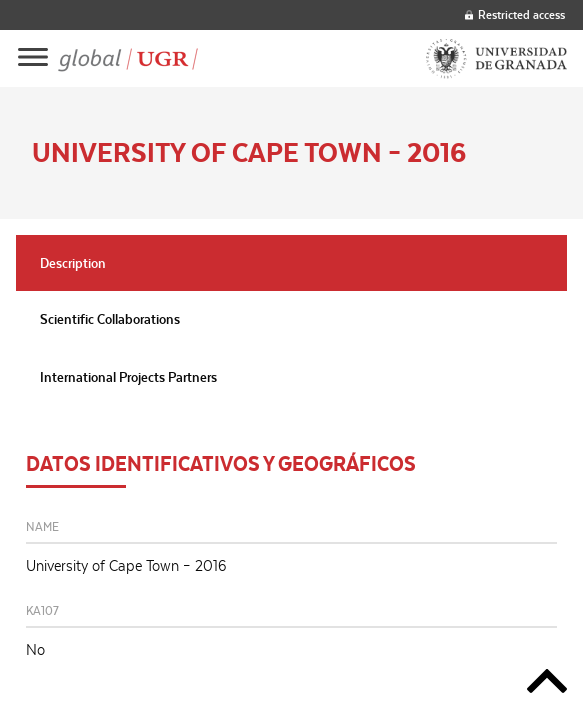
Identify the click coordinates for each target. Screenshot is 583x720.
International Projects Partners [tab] (128, 377)
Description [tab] (73, 263)
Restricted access (515, 14)
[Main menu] (33, 58)
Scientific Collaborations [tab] (110, 319)
